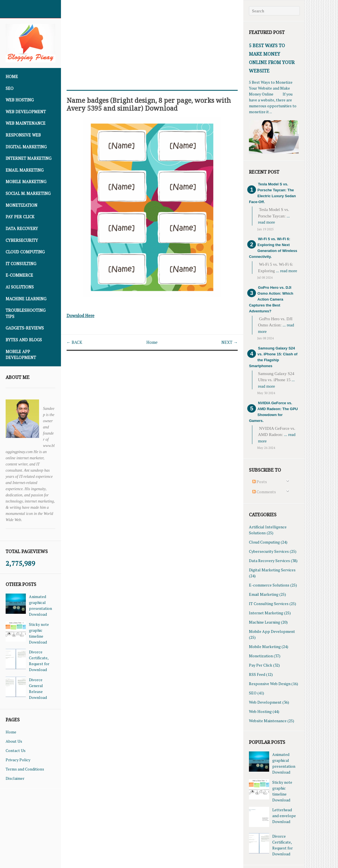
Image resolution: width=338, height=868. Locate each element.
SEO (10, 88)
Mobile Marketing (26, 182)
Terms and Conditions (25, 769)
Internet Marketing (29, 158)
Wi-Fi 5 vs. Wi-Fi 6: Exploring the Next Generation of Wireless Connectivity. (273, 248)
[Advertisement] (152, 39)
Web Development (26, 112)
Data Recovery (22, 229)
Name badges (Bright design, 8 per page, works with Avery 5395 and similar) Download (146, 104)
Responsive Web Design (270, 684)
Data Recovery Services (269, 561)
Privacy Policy (18, 760)
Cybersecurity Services (269, 551)
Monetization (21, 205)
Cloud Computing (25, 252)
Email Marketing (25, 170)
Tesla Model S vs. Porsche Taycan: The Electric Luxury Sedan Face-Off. (272, 193)
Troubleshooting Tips (26, 313)
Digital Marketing (26, 147)
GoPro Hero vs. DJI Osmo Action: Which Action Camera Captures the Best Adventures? (271, 299)
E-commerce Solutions (269, 585)
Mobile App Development (21, 355)
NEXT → (229, 342)
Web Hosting (20, 100)
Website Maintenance (268, 721)
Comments (264, 492)
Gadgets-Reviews (25, 328)
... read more (286, 271)
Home (12, 77)
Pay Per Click (20, 217)
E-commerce (19, 275)
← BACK (75, 342)
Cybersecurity (22, 240)
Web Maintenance (26, 123)
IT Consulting (21, 264)
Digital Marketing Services (272, 570)
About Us (14, 741)
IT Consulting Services (269, 604)
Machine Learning (26, 299)
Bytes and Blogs (24, 340)
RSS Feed (257, 674)
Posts (260, 482)
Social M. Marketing (28, 193)
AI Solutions (20, 287)
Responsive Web (23, 135)
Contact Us (16, 750)
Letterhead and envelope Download (284, 816)
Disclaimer (15, 778)
